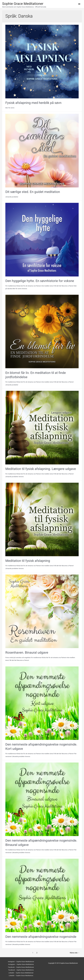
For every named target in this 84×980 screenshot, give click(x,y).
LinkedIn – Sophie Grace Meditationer (21, 973)
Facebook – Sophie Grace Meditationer (21, 967)
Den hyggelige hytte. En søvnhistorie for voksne (40, 281)
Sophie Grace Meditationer (23, 4)
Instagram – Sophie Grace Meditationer (21, 962)
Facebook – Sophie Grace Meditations (21, 970)
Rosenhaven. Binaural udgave (27, 652)
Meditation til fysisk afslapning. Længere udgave (41, 469)
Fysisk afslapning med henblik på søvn (33, 103)
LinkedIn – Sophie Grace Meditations (21, 975)
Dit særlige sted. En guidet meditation (33, 192)
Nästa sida (75, 953)
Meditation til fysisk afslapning (28, 561)
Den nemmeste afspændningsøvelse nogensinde (41, 937)
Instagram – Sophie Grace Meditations (21, 964)
